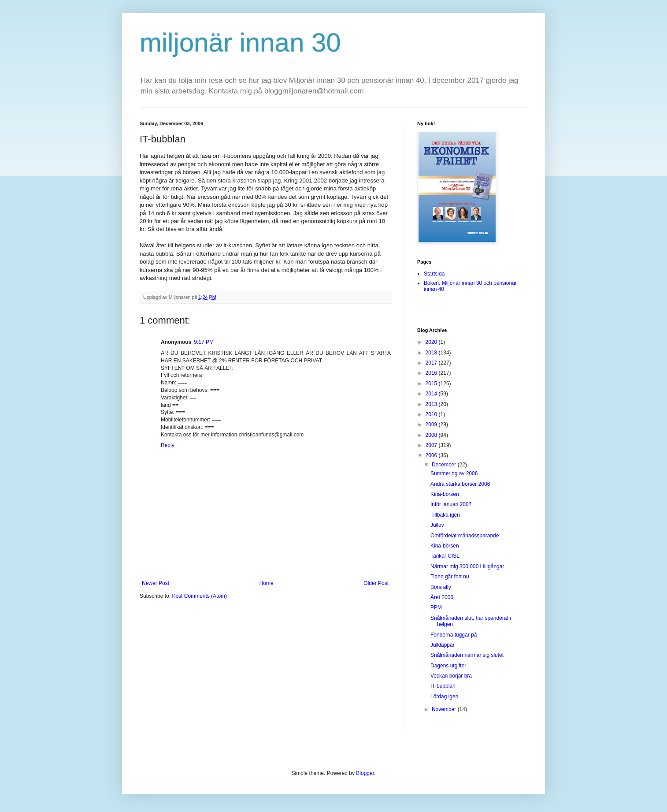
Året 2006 (442, 597)
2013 (432, 404)
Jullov (437, 525)
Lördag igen (444, 697)
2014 (432, 394)
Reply (168, 445)
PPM (436, 607)
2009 (432, 425)
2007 (432, 445)
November (445, 709)
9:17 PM (204, 342)
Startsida (434, 274)
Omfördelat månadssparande (465, 536)
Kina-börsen (445, 494)
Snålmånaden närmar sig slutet (467, 655)
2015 (432, 384)
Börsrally (441, 587)
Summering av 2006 (454, 473)
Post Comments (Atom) (199, 596)
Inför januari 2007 (451, 504)
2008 (432, 435)
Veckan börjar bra (451, 676)
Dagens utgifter (448, 666)
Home (267, 583)
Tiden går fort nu (450, 577)
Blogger (365, 773)
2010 (432, 414)
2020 (432, 342)
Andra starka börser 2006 (460, 484)
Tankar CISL (445, 556)
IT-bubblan (443, 686)
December (445, 465)
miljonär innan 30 (240, 43)
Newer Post (156, 583)
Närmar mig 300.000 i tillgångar (467, 566)
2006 (432, 455)
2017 (432, 363)
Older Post (376, 583)
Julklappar (443, 645)
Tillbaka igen (445, 515)
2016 (432, 373)
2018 (432, 353)
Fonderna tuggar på (454, 635)
